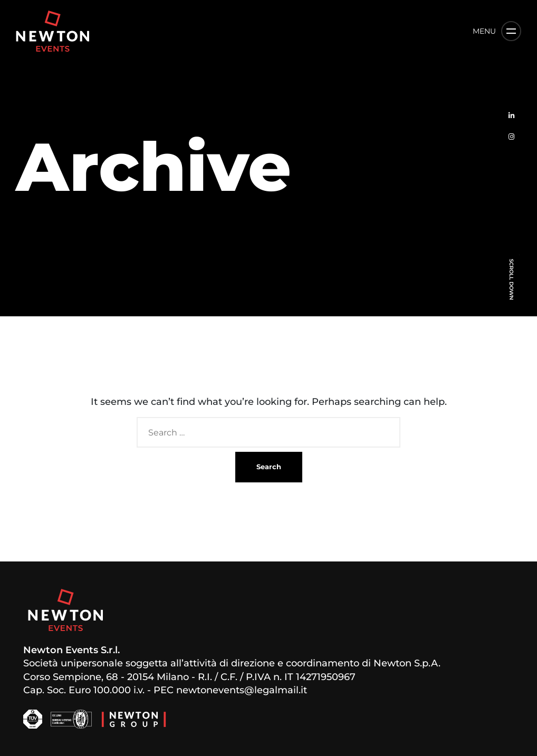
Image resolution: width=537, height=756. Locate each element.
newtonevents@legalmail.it (242, 690)
